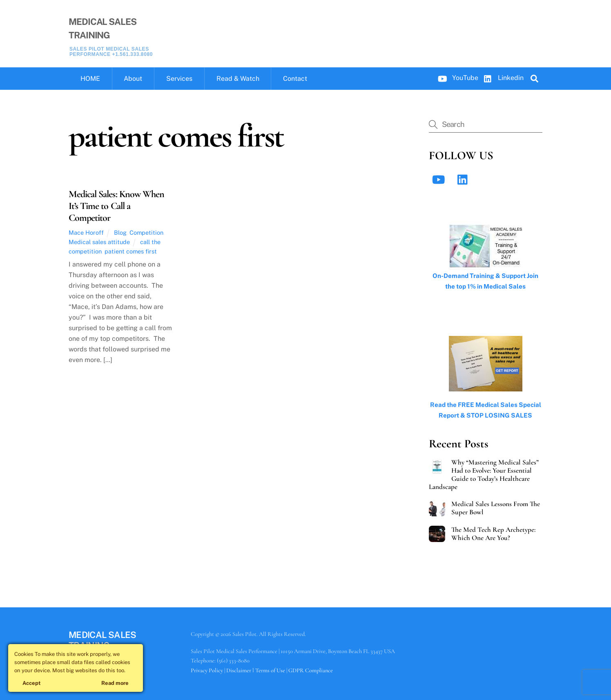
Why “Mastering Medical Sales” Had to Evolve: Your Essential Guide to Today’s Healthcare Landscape (484, 475)
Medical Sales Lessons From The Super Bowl (496, 508)
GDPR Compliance (311, 670)
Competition (146, 232)
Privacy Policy (207, 670)
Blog (120, 232)
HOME (90, 79)
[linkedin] (465, 179)
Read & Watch (238, 79)
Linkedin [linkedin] (502, 78)
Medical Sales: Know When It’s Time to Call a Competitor (116, 206)
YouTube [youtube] (456, 78)
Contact (295, 79)
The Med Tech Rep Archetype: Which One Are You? (493, 534)
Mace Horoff (86, 232)
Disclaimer (239, 670)
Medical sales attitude (99, 242)
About (133, 79)
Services (179, 79)
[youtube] (440, 179)
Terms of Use (270, 670)
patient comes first (131, 251)
